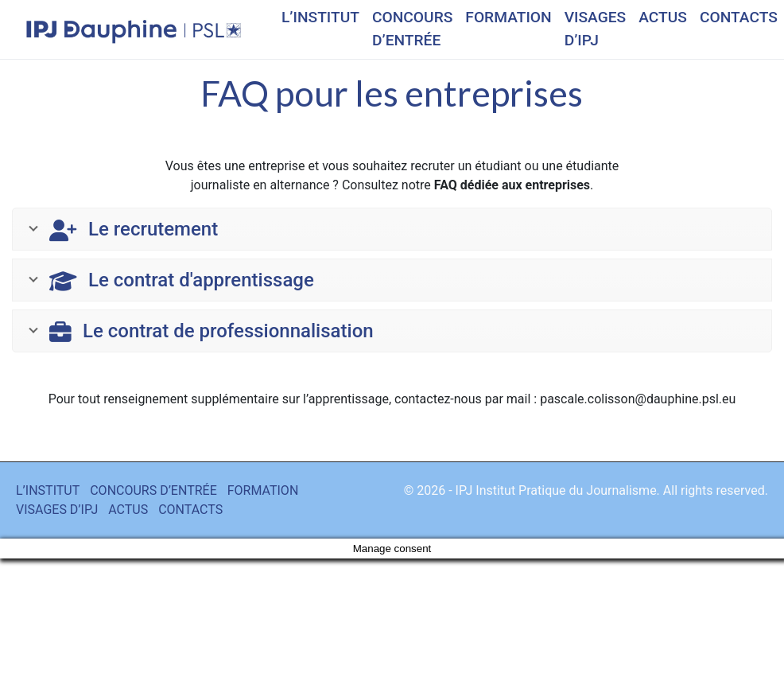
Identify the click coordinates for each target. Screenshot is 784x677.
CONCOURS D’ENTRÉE (412, 29)
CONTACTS (739, 17)
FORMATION (508, 17)
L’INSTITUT (320, 17)
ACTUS (663, 17)
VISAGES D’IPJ (596, 29)
